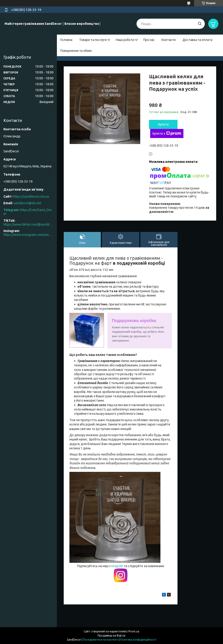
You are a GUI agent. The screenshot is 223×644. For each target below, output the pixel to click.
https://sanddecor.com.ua (31, 196)
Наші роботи (125, 40)
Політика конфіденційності (138, 640)
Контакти (169, 40)
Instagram (117, 566)
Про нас (149, 40)
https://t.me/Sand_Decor (28, 212)
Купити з (167, 133)
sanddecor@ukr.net (27, 203)
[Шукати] (200, 24)
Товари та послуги (93, 40)
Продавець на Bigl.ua (111, 635)
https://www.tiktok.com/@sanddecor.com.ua (28, 224)
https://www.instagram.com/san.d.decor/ (28, 235)
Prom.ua (134, 631)
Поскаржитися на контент (101, 640)
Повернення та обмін (76, 51)
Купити (163, 124)
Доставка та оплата (197, 40)
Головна (66, 40)
